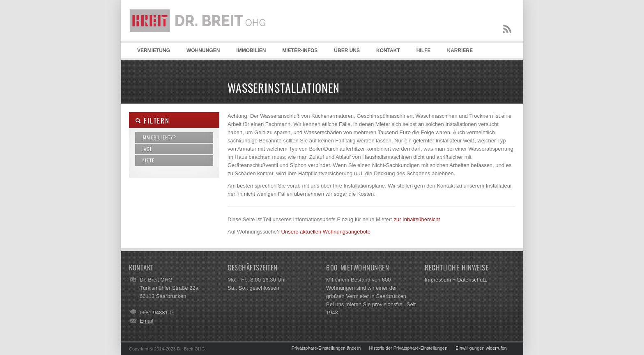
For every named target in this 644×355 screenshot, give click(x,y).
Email (146, 321)
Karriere (460, 50)
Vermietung (154, 50)
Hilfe (424, 50)
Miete (148, 160)
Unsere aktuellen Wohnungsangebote (326, 232)
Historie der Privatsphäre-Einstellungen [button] (408, 348)
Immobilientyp (159, 137)
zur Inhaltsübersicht (417, 219)
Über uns (347, 50)
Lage (147, 149)
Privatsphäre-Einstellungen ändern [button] (326, 348)
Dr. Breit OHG (201, 41)
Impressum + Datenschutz (456, 280)
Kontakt (388, 50)
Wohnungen (203, 50)
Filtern (152, 120)
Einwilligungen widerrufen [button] (481, 348)
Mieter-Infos (300, 50)
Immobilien (251, 50)
